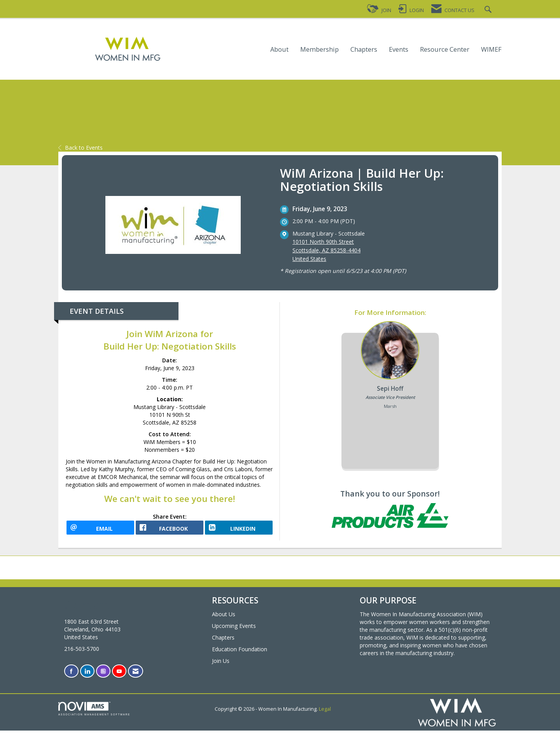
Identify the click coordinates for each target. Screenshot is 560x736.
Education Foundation (240, 654)
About (279, 50)
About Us (224, 619)
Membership (319, 50)
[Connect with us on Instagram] (103, 676)
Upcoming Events (234, 631)
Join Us (221, 666)
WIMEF (491, 50)
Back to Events (80, 148)
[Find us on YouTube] (119, 676)
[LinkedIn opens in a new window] (239, 530)
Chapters (364, 50)
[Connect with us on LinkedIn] (87, 676)
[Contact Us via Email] (136, 676)
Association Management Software (94, 714)
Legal (325, 714)
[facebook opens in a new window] (170, 530)
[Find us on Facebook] (71, 676)
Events (399, 50)
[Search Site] (489, 10)
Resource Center (445, 50)
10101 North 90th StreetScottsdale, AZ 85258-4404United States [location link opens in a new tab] (326, 250)
